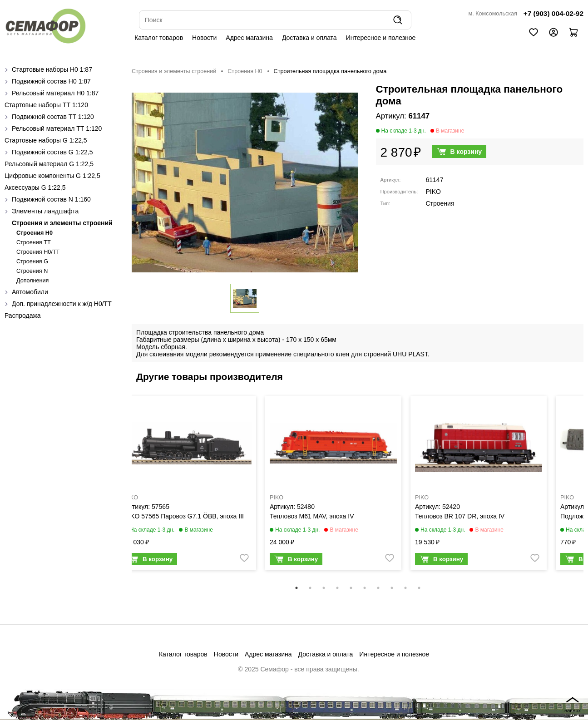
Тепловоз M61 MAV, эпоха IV (312, 516)
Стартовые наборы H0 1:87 (52, 69)
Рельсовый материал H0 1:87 (55, 93)
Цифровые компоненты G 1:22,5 (52, 176)
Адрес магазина (249, 38)
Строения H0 (35, 233)
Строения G (32, 261)
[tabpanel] (188, 485)
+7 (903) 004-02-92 (553, 13)
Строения (440, 203)
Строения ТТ (34, 242)
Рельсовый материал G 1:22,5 (49, 164)
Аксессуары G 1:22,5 (35, 187)
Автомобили (30, 292)
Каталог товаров (159, 38)
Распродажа (23, 316)
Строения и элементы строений (62, 223)
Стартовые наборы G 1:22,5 (46, 140)
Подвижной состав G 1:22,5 (52, 152)
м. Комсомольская (493, 14)
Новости (204, 38)
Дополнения (32, 281)
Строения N (32, 271)
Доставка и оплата (309, 38)
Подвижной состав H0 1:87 (51, 81)
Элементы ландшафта (45, 211)
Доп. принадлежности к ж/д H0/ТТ (62, 304)
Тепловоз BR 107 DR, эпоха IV (460, 516)
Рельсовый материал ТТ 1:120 (57, 128)
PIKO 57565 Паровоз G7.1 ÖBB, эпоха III (184, 516)
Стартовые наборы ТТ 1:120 (46, 105)
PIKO (433, 192)
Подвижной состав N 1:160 (51, 199)
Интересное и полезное (381, 38)
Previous (125, 489)
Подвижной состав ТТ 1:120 (53, 117)
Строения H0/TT (38, 252)
